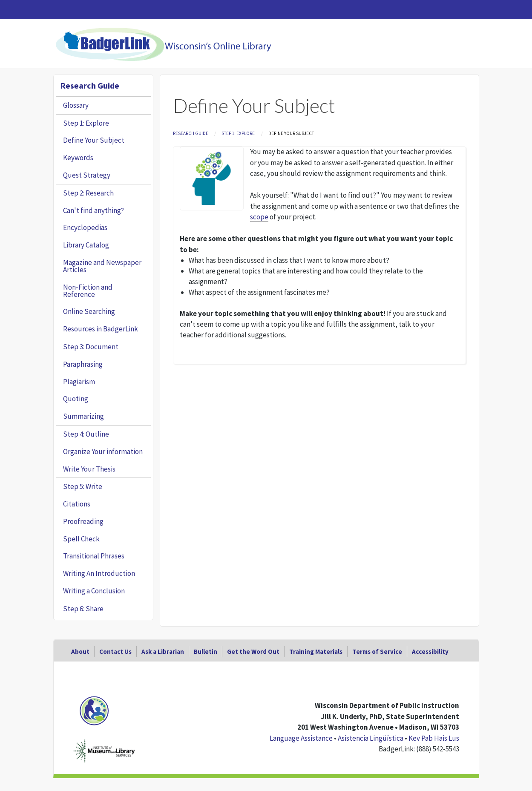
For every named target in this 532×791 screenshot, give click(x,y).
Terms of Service (377, 651)
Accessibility (430, 651)
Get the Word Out (253, 651)
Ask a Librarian (163, 651)
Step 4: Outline (86, 434)
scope (259, 217)
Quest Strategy (87, 175)
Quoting (76, 399)
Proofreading (83, 521)
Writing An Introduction (99, 573)
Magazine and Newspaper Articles (102, 266)
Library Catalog (86, 245)
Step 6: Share (83, 609)
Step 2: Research (88, 193)
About (80, 651)
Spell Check (81, 539)
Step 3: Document (91, 347)
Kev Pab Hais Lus (434, 738)
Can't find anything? (93, 210)
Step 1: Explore (238, 133)
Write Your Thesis (89, 469)
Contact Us (115, 651)
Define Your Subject (94, 140)
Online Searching (89, 311)
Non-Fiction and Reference (88, 291)
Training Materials (316, 651)
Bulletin (206, 651)
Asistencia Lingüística (371, 738)
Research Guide (191, 133)
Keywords (78, 158)
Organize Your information (103, 452)
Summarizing (83, 416)
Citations (77, 504)
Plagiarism (79, 382)
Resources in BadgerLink (101, 329)
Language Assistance (301, 738)
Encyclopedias (85, 227)
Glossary (76, 105)
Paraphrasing (83, 364)
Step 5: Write (83, 486)
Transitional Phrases (94, 556)
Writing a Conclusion (94, 591)
